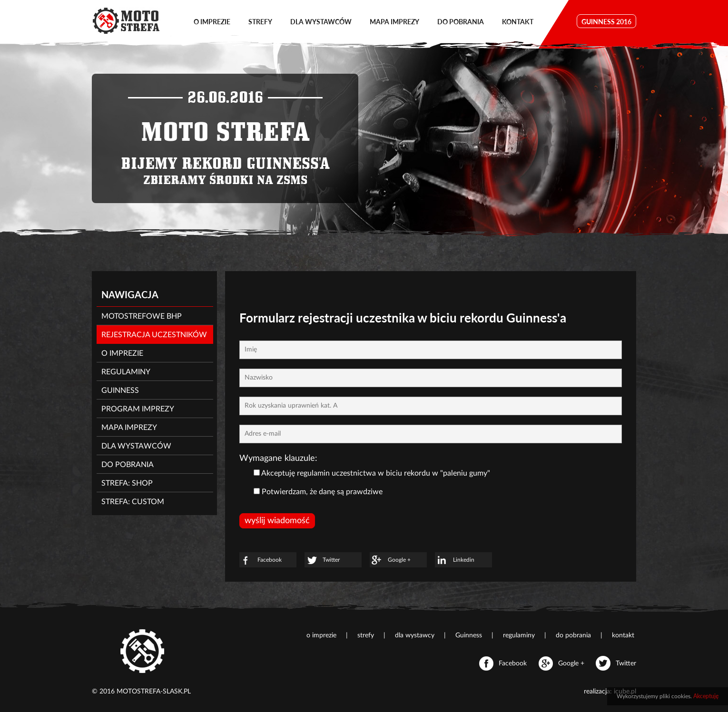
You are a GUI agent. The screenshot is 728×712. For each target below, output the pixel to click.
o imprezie (212, 22)
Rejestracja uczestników (154, 335)
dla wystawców (321, 22)
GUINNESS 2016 (606, 22)
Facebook (261, 560)
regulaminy (520, 635)
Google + (390, 560)
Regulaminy (126, 372)
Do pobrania (128, 465)
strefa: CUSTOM (133, 502)
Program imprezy (138, 409)
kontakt (518, 22)
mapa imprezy (394, 22)
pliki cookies (675, 696)
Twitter (322, 560)
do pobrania (461, 22)
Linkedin (455, 560)
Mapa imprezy (129, 428)
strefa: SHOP (127, 483)
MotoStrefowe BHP (142, 316)
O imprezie (122, 353)
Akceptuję (706, 696)
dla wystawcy (416, 635)
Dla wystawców (136, 446)
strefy (260, 22)
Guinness (120, 390)
